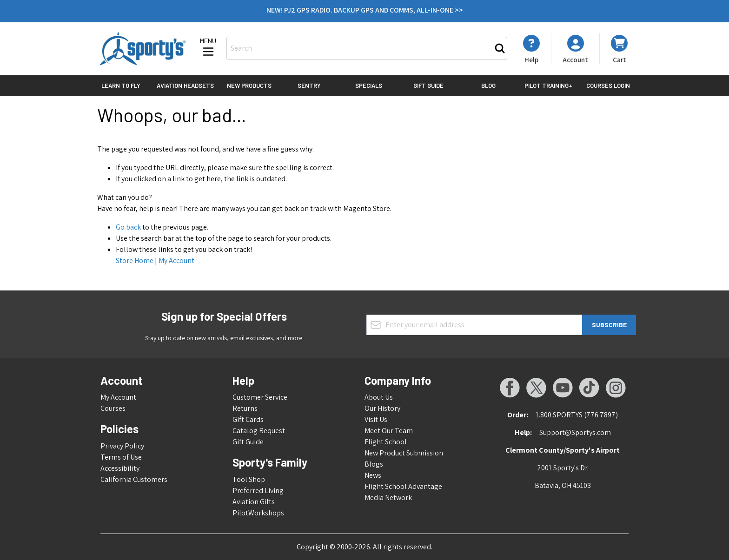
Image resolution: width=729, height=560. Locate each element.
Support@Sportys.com (575, 432)
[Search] (500, 48)
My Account (176, 260)
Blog (488, 86)
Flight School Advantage (403, 486)
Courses (113, 408)
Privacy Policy (122, 446)
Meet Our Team (389, 431)
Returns (245, 408)
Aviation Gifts (254, 502)
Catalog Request (259, 431)
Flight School (386, 442)
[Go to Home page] (142, 49)
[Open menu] (208, 48)
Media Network (388, 497)
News (373, 475)
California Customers (134, 479)
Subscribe (609, 325)
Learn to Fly (121, 86)
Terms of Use (121, 457)
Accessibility (120, 468)
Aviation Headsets (185, 86)
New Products (249, 86)
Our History (382, 408)
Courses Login (608, 86)
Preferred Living (258, 491)
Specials (369, 86)
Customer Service (260, 397)
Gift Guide (428, 86)
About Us (379, 397)
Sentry (309, 86)
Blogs (374, 464)
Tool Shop (249, 479)
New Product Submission (404, 453)
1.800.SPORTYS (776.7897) (577, 415)
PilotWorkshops (258, 513)
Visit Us (376, 419)
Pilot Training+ (548, 86)
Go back (128, 227)
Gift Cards (248, 419)
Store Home (135, 260)
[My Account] (531, 49)
